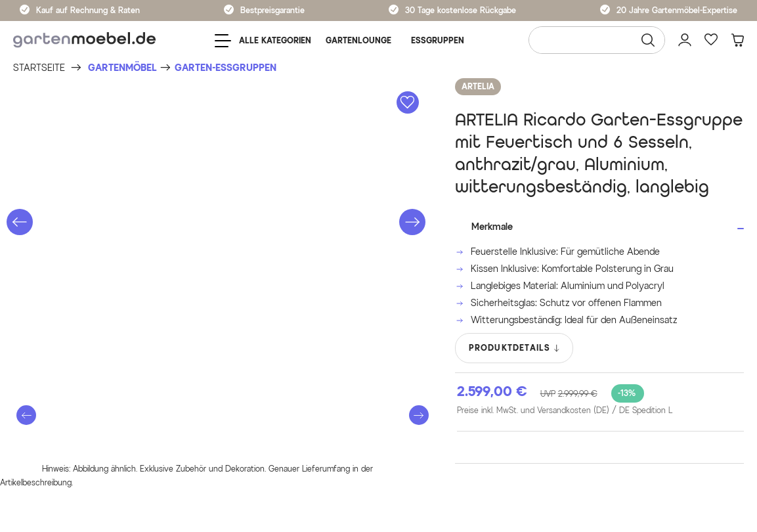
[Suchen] (648, 40)
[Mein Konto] (685, 40)
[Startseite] (39, 68)
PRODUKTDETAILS (515, 348)
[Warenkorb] (737, 40)
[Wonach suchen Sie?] (597, 40)
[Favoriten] (711, 40)
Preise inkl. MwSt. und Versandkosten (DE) (565, 410)
